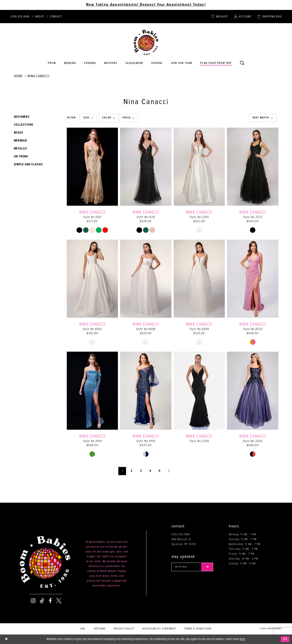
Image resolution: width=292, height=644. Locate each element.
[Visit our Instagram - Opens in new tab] (33, 601)
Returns (100, 629)
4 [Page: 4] (150, 471)
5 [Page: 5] (160, 471)
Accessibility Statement (159, 629)
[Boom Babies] (146, 43)
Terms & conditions (198, 629)
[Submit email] (209, 567)
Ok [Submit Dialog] (285, 639)
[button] (88, 118)
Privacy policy (124, 629)
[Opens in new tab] (134, 63)
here (242, 639)
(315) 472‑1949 (181, 535)
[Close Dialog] (7, 639)
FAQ (83, 629)
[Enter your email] (193, 567)
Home (18, 76)
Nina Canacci (38, 76)
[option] (92, 183)
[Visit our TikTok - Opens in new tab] (42, 601)
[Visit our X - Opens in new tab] (59, 601)
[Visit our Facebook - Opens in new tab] (50, 601)
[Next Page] (169, 471)
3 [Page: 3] (141, 471)
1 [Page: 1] (122, 471)
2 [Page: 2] (132, 471)
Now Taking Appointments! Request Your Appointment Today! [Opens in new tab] (146, 5)
